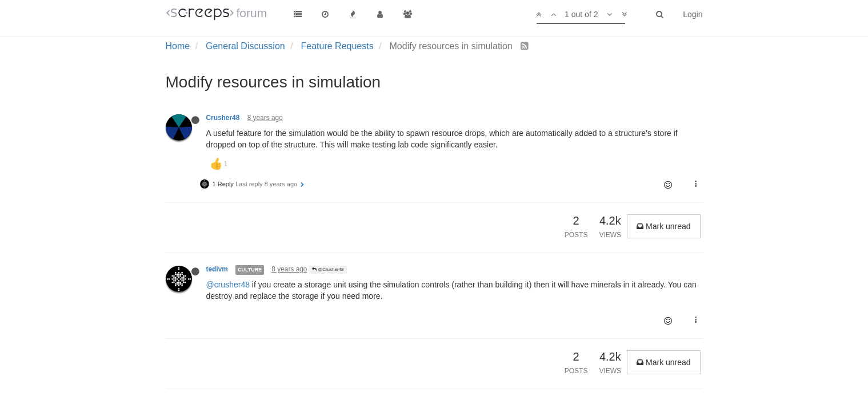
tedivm (217, 269)
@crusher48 (228, 285)
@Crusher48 (328, 269)
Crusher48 (223, 118)
